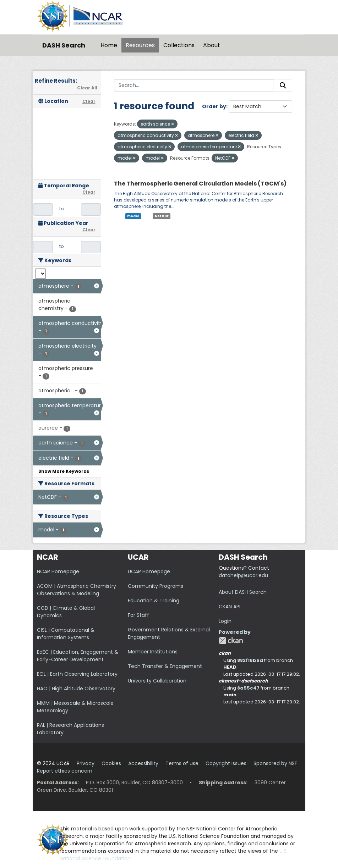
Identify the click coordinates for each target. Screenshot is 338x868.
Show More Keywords (64, 471)
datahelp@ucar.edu (243, 575)
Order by (214, 106)
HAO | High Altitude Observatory (76, 689)
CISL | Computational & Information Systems (66, 634)
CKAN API (230, 607)
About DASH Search (243, 592)
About (212, 45)
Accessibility (143, 763)
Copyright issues (226, 763)
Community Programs (156, 586)
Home (109, 45)
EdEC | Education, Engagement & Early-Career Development (78, 656)
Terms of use (182, 763)
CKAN (231, 640)
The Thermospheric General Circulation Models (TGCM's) (200, 184)
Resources (140, 45)
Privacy (86, 763)
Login (225, 621)
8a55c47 (248, 688)
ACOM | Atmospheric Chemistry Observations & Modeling (77, 590)
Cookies (111, 763)
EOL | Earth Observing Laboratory (77, 674)
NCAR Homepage (58, 571)
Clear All (87, 88)
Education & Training (154, 601)
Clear (89, 101)
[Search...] (194, 85)
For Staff (138, 615)
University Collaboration (157, 681)
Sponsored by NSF (275, 763)
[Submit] (283, 85)
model (133, 216)
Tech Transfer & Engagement (165, 666)
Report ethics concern (65, 771)
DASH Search (64, 45)
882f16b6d (250, 660)
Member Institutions (153, 652)
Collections (179, 45)
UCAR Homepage (149, 571)
